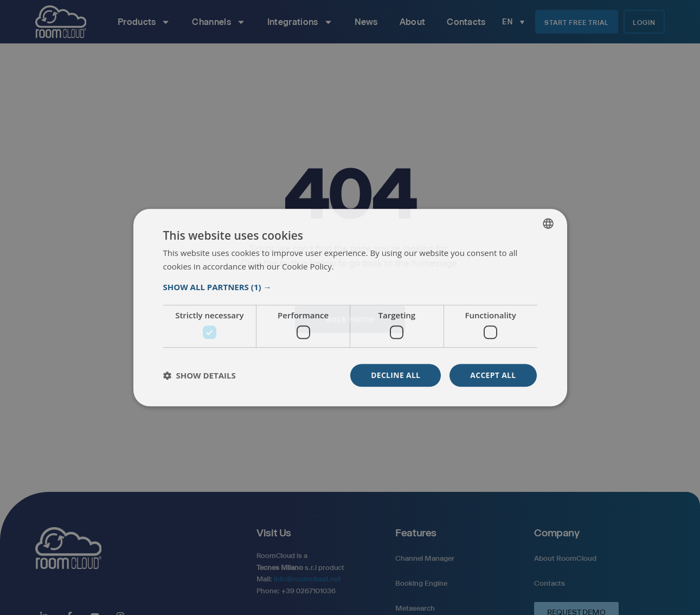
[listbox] (548, 223)
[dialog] (350, 307)
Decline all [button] (395, 375)
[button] (350, 287)
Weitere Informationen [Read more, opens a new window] (376, 267)
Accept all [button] (493, 375)
